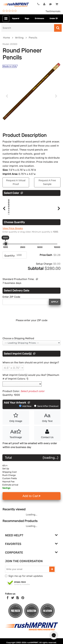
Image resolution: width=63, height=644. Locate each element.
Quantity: (10, 260)
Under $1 (54, 18)
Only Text (47, 421)
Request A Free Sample (47, 182)
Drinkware (39, 18)
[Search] (28, 28)
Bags (27, 18)
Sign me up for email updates (26, 580)
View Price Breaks (13, 232)
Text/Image (16, 437)
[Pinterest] (23, 602)
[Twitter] (13, 602)
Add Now (26, 410)
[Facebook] (8, 602)
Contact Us (47, 437)
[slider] (6, 248)
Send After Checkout (46, 410)
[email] (28, 573)
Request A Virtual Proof (16, 182)
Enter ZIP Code (11, 301)
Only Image (16, 421)
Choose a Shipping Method (18, 342)
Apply (55, 306)
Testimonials (53, 11)
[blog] (18, 602)
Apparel (16, 18)
